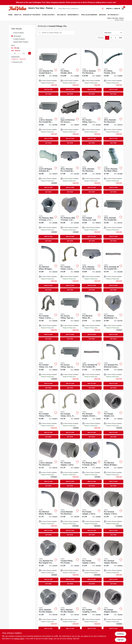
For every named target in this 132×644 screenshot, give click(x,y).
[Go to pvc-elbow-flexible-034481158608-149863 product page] (70, 72)
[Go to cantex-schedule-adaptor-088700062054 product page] (113, 513)
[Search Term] (81, 9)
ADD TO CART (48, 90)
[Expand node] (12, 62)
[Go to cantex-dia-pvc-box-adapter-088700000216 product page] (48, 611)
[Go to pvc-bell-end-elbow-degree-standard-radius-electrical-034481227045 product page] (113, 366)
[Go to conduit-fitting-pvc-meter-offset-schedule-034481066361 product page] (48, 170)
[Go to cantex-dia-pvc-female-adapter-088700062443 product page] (92, 562)
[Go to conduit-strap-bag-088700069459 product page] (70, 268)
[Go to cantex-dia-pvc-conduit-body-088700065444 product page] (48, 121)
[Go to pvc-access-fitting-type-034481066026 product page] (70, 170)
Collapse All (15, 59)
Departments (73, 15)
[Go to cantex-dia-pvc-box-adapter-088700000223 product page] (70, 611)
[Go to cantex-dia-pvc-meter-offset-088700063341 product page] (113, 170)
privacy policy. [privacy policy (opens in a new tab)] (19, 639)
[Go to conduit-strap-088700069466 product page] (92, 219)
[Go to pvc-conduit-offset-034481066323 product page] (113, 268)
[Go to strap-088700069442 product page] (48, 317)
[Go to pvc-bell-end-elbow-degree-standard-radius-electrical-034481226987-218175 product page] (113, 464)
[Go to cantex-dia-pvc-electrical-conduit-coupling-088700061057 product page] (48, 464)
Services (102, 15)
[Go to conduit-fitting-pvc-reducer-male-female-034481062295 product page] (48, 219)
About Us (18, 15)
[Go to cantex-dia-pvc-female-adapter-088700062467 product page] (113, 415)
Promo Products (19, 33)
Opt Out (120, 640)
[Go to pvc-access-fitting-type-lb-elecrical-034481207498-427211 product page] (70, 317)
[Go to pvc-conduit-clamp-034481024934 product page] (70, 415)
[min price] (15, 53)
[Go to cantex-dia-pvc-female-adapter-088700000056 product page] (113, 611)
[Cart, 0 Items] (123, 9)
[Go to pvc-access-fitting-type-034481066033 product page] (92, 121)
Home (10, 15)
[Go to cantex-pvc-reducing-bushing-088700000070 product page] (113, 317)
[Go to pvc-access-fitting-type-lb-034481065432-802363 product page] (70, 366)
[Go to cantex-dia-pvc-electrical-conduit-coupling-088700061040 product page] (92, 611)
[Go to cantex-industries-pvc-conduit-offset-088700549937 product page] (92, 366)
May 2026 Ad (61, 15)
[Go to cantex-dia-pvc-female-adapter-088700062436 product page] (70, 562)
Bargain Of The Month (32, 15)
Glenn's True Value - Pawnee (42, 8)
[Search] (103, 8)
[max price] (24, 53)
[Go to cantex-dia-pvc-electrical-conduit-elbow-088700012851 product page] (92, 72)
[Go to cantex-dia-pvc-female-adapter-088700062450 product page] (92, 513)
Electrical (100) (18, 62)
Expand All (23, 59)
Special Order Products (21, 42)
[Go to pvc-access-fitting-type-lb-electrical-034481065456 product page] (70, 121)
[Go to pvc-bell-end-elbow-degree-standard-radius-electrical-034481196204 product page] (92, 317)
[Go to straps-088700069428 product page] (48, 415)
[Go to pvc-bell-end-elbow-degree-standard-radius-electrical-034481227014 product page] (48, 513)
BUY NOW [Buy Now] (48, 94)
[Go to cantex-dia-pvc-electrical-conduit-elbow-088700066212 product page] (92, 170)
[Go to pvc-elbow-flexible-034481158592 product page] (113, 72)
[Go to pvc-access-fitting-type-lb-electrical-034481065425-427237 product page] (113, 219)
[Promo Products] (12, 33)
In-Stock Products (19, 39)
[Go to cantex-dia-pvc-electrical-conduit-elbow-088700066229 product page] (113, 121)
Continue (120, 634)
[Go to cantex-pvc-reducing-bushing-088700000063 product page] (92, 464)
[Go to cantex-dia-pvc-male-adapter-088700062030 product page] (113, 562)
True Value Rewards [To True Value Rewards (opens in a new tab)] (89, 15)
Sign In (109, 9)
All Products (17, 36)
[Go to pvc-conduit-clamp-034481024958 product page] (48, 366)
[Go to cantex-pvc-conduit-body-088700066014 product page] (92, 268)
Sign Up (117, 9)
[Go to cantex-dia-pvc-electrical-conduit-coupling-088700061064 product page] (70, 513)
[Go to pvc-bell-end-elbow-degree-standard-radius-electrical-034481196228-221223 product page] (48, 268)
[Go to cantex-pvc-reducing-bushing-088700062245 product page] (70, 219)
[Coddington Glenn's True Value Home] (18, 9)
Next (121, 38)
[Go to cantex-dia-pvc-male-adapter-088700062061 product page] (92, 415)
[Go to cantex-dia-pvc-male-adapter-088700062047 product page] (70, 464)
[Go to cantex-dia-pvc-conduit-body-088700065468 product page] (48, 72)
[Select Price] (30, 53)
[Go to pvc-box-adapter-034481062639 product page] (48, 562)
